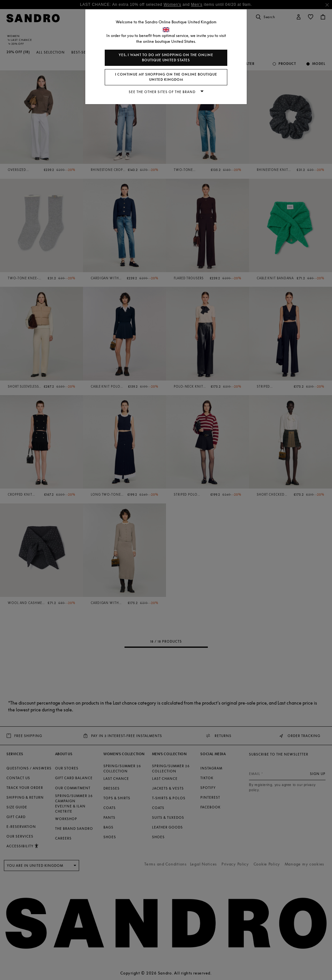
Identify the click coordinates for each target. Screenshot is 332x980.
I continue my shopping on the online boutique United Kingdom (166, 77)
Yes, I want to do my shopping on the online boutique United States (166, 58)
